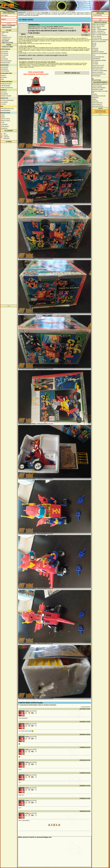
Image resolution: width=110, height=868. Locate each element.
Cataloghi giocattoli (99, 74)
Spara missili (5, 126)
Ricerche (4, 77)
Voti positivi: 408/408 (52, 27)
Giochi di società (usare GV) (100, 92)
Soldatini (95, 48)
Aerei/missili (96, 59)
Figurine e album (98, 90)
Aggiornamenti (6, 111)
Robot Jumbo (96, 28)
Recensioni (4, 53)
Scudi (3, 123)
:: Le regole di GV (6, 37)
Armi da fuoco (5, 121)
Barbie (94, 45)
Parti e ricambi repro (99, 42)
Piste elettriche (98, 106)
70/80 (45, 28)
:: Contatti (4, 36)
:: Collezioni (5, 41)
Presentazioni (5, 63)
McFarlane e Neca (98, 67)
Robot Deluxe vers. (98, 26)
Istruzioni (4, 128)
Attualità (4, 92)
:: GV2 (2, 34)
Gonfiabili (95, 101)
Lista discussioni (86, 707)
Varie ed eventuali (7, 88)
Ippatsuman (54, 28)
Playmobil (95, 50)
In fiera (3, 57)
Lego (94, 47)
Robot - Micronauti (98, 31)
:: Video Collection (7, 43)
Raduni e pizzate (6, 96)
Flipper (95, 94)
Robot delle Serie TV (34, 28)
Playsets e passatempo (100, 71)
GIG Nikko (95, 62)
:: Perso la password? (8, 26)
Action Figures (97, 38)
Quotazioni (4, 59)
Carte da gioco (97, 86)
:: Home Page (4, 32)
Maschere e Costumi (99, 96)
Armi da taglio (5, 119)
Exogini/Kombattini (98, 57)
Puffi (94, 55)
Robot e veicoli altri (99, 33)
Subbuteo (95, 98)
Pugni (3, 115)
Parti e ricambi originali (100, 35)
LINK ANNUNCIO (23, 718)
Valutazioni (4, 55)
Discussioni (4, 51)
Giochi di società (98, 72)
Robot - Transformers (99, 30)
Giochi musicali (97, 105)
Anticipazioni (5, 71)
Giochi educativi (97, 103)
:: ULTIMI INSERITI (97, 15)
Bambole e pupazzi (98, 52)
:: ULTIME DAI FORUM (7, 47)
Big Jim (94, 43)
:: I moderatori (5, 39)
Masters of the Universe (100, 40)
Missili (3, 117)
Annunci (61, 27)
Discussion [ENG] (6, 61)
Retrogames (96, 76)
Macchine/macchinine (99, 60)
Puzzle (94, 99)
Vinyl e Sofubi (97, 36)
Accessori (4, 125)
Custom (3, 104)
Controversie (5, 86)
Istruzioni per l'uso (7, 109)
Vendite (3, 76)
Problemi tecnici (6, 84)
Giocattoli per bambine (100, 54)
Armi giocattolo (97, 69)
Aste (2, 79)
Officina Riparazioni (7, 100)
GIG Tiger (95, 64)
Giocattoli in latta (98, 66)
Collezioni (4, 102)
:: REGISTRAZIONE (6, 27)
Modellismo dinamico (99, 88)
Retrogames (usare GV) (100, 84)
